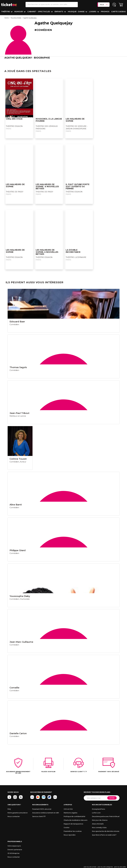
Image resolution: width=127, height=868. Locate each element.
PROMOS (105, 11)
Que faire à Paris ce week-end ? (104, 835)
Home (7, 18)
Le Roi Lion (96, 813)
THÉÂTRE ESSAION (14, 126)
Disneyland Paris (99, 809)
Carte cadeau (119, 11)
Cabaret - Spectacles (39, 11)
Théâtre (6, 11)
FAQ (9, 809)
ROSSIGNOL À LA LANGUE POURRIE (49, 120)
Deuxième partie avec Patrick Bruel (106, 816)
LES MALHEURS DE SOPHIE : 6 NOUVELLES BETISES (47, 186)
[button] (121, 5)
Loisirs (93, 11)
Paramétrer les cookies (73, 831)
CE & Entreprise (13, 853)
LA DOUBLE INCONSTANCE (73, 251)
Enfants (59, 11)
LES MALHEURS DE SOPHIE (75, 120)
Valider (112, 798)
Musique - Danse (76, 11)
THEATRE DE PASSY (15, 192)
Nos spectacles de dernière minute (106, 831)
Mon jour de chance (100, 820)
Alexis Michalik (98, 824)
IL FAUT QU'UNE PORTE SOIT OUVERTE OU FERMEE (78, 186)
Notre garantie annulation (18, 813)
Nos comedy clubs (99, 828)
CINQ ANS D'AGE (14, 119)
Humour (19, 11)
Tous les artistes (16, 18)
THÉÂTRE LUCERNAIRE (76, 257)
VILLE (104, 5)
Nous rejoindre (70, 835)
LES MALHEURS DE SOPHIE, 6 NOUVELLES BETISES (47, 252)
